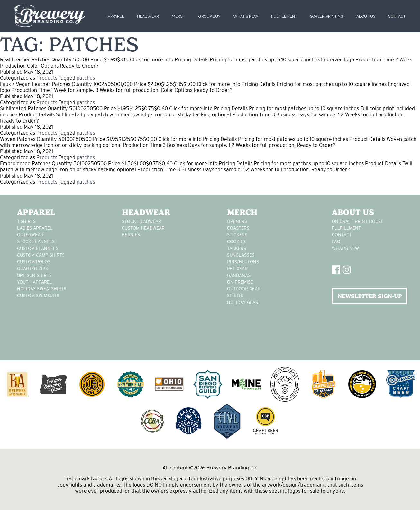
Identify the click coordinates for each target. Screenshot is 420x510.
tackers (237, 248)
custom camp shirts (41, 255)
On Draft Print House (358, 221)
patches (86, 78)
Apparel (116, 16)
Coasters (238, 228)
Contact (397, 16)
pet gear (237, 269)
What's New (246, 16)
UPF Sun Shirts (34, 275)
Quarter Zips (32, 269)
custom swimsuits (38, 296)
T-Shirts (26, 221)
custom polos (34, 262)
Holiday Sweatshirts (42, 289)
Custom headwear (143, 228)
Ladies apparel (35, 228)
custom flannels (38, 248)
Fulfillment (284, 16)
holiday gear (243, 302)
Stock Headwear (142, 221)
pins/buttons (243, 262)
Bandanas (239, 275)
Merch (179, 16)
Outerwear (30, 235)
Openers (237, 221)
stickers (237, 235)
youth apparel (35, 282)
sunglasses (241, 255)
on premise (240, 282)
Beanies (131, 235)
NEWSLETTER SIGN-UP (370, 296)
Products (47, 78)
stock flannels (36, 241)
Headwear (148, 16)
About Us (366, 16)
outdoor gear (244, 289)
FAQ (336, 241)
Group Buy (209, 16)
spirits (235, 296)
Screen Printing (327, 16)
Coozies (236, 241)
